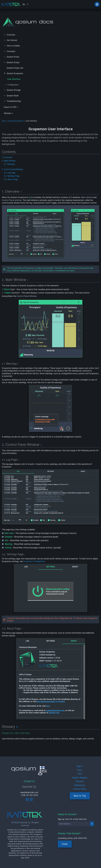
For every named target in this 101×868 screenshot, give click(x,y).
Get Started (12, 40)
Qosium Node (13, 96)
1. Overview (7, 157)
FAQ (80, 774)
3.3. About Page (11, 179)
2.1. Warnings (9, 164)
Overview (11, 35)
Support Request (80, 778)
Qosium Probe (13, 57)
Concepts (11, 51)
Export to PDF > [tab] (11, 107)
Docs (4, 121)
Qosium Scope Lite (15, 68)
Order (65, 844)
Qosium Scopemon (15, 73)
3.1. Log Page (10, 173)
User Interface (14, 79)
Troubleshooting (14, 101)
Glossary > (9, 113)
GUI (30, 197)
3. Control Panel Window (12, 169)
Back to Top (80, 796)
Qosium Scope (13, 62)
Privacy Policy (80, 789)
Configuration (13, 85)
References (80, 785)
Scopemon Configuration (34, 561)
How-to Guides (13, 46)
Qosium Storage (14, 90)
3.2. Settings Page (12, 176)
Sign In (80, 766)
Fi (28, 4)
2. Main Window (9, 161)
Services (80, 781)
